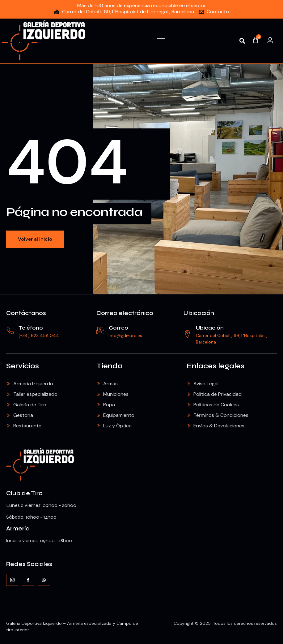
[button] (242, 41)
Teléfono (31, 328)
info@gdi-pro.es (125, 335)
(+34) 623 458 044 (39, 335)
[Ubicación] (187, 334)
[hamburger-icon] (161, 39)
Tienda (110, 366)
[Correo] (100, 331)
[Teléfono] (10, 331)
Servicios (23, 366)
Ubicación (199, 313)
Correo (118, 328)
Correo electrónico (125, 313)
